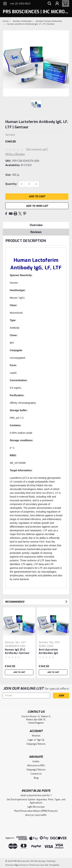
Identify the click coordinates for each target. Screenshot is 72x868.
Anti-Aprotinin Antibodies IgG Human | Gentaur (50, 652)
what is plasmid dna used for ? (36, 795)
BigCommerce (22, 865)
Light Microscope (36, 807)
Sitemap (51, 861)
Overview (36, 225)
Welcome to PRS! (36, 766)
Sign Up (40, 740)
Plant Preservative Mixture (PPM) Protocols (36, 811)
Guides (36, 761)
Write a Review (15, 154)
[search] (49, 4)
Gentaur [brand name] (10, 642)
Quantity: (11, 184)
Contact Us (36, 774)
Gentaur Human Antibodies (49, 21)
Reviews (36, 232)
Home (6, 21)
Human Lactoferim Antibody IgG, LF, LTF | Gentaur (31, 24)
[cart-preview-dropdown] (65, 3)
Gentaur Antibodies (22, 21)
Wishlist (36, 736)
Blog (36, 778)
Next (66, 602)
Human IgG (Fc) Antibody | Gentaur (17, 651)
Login (30, 740)
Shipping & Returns (36, 744)
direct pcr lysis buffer (36, 815)
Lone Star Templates (49, 865)
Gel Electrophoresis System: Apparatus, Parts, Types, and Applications (36, 801)
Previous (61, 602)
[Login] (57, 4)
